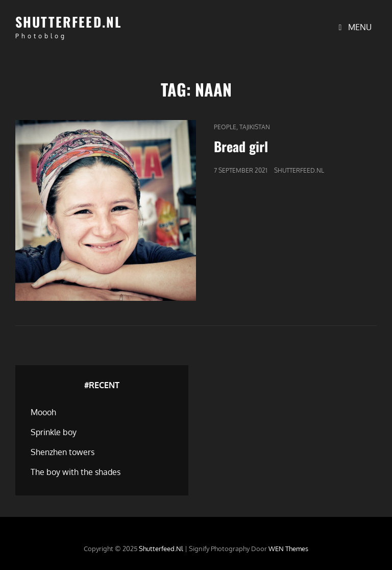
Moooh (43, 412)
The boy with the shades (76, 472)
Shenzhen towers (63, 452)
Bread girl (241, 146)
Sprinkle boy (54, 432)
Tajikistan (255, 127)
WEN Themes (288, 549)
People (225, 127)
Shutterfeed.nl (69, 22)
